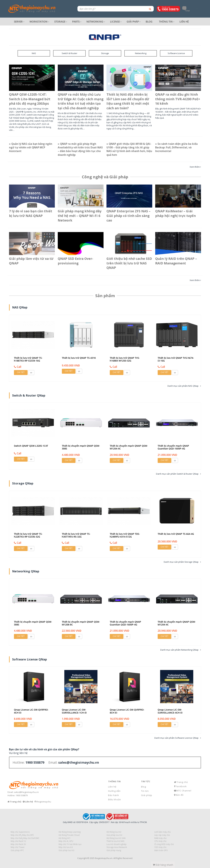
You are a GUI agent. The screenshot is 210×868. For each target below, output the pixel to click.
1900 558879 (22, 795)
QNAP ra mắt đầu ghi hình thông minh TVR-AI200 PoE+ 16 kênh (178, 99)
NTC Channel (184, 791)
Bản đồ (180, 795)
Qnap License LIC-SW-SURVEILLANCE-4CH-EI (170, 711)
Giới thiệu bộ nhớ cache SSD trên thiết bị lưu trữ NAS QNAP (129, 263)
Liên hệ (112, 787)
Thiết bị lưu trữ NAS (115, 841)
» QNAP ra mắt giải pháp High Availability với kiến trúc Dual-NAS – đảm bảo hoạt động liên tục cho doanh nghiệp (80, 149)
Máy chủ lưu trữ (66, 847)
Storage (105, 53)
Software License (176, 53)
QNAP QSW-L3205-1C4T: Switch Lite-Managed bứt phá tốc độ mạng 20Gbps (30, 99)
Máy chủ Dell (16, 838)
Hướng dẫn (114, 791)
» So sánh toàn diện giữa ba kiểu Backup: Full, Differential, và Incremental (176, 147)
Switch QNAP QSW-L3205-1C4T (31, 446)
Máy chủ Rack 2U (18, 844)
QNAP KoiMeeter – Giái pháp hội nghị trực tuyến (175, 213)
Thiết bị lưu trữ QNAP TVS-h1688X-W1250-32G (125, 359)
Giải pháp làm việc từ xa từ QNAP (31, 261)
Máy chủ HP (16, 835)
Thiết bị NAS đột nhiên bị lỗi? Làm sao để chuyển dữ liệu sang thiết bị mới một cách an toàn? (128, 101)
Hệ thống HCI (64, 838)
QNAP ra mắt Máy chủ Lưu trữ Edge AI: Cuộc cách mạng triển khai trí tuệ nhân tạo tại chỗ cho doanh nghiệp (81, 101)
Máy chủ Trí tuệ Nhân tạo (70, 844)
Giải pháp (147, 795)
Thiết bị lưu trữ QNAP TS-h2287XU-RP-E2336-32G (28, 535)
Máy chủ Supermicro (20, 832)
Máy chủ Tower (18, 847)
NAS (34, 53)
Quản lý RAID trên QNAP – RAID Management (176, 261)
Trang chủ (182, 782)
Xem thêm (195, 167)
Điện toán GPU (161, 850)
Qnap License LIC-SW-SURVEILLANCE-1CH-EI (74, 711)
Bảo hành (114, 795)
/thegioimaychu (43, 802)
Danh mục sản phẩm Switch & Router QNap (177, 474)
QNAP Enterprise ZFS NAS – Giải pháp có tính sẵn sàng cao (128, 216)
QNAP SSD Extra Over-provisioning (75, 261)
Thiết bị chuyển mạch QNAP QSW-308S (81, 447)
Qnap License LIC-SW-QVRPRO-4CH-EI (31, 711)
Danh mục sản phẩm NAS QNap (183, 386)
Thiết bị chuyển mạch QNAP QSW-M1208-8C (81, 623)
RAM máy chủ (160, 838)
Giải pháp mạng (114, 850)
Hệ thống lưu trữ (114, 832)
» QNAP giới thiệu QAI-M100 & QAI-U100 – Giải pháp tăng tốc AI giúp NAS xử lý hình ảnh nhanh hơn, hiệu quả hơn (129, 149)
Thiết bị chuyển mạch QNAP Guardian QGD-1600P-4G (173, 447)
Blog (144, 787)
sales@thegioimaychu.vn (26, 792)
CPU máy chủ (160, 841)
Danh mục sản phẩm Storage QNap (181, 562)
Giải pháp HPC (17, 850)
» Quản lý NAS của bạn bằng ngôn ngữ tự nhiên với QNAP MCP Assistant (31, 147)
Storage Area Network (117, 847)
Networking (141, 53)
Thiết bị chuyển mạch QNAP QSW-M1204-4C (129, 447)
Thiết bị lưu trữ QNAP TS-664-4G (176, 534)
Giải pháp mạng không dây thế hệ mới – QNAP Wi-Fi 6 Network (80, 216)
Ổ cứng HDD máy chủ (164, 844)
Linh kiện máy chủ (163, 832)
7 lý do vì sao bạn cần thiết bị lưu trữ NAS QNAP (31, 213)
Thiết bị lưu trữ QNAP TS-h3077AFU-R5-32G (76, 535)
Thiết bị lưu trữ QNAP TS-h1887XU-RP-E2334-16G (28, 359)
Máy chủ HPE (28, 835)
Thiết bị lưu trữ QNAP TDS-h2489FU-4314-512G (125, 535)
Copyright (82, 858)
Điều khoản (115, 799)
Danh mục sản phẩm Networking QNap (179, 650)
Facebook (181, 786)
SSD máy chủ (160, 847)
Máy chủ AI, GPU (66, 841)
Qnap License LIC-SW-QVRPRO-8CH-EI (127, 711)
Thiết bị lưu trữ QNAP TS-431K (79, 358)
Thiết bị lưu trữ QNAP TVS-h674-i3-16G (176, 359)
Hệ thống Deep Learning (70, 832)
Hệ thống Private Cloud (69, 835)
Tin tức (145, 791)
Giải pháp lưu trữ (66, 850)
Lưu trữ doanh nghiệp (116, 844)
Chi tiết (21, 372)
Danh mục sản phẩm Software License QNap (176, 738)
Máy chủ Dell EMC (31, 838)
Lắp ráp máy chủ (162, 835)
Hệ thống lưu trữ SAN (116, 838)
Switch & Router (69, 53)
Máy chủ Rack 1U (18, 841)
